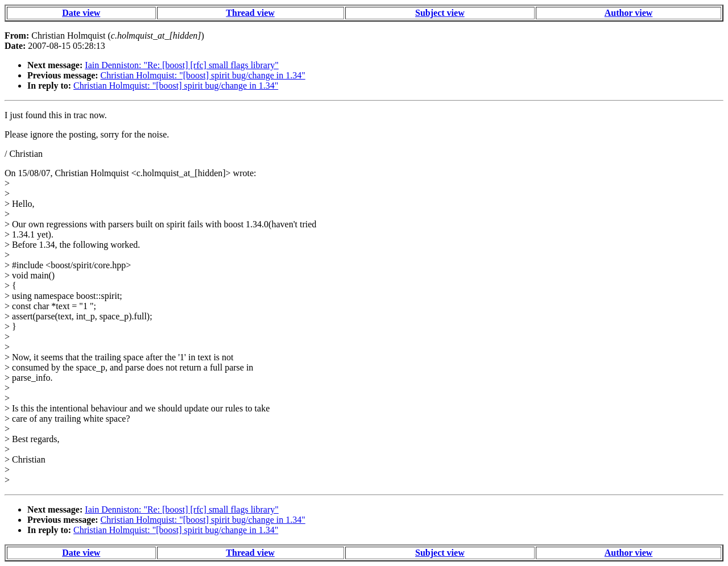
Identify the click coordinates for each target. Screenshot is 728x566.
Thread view (250, 13)
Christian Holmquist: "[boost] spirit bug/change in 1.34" (203, 75)
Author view (629, 13)
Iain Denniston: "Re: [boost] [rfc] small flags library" (182, 65)
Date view (81, 13)
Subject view (440, 13)
